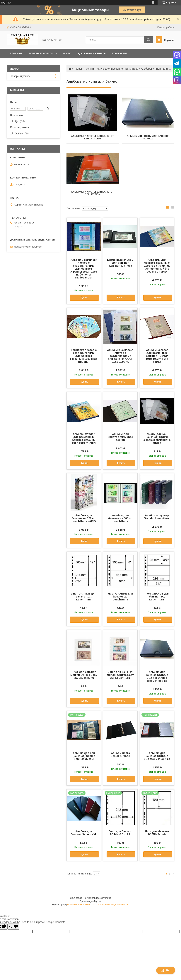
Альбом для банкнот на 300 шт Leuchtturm (120, 518)
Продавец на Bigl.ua (90, 901)
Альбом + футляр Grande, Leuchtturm (157, 517)
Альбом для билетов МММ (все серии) (120, 437)
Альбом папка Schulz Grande (120, 754)
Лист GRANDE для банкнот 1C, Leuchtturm (84, 597)
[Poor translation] (13, 927)
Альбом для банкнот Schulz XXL (84, 833)
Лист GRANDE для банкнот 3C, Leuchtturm (157, 597)
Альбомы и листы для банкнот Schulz (148, 137)
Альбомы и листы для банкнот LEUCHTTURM (93, 137)
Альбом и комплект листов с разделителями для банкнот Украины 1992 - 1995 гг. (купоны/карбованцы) (84, 269)
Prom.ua (107, 898)
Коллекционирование (110, 69)
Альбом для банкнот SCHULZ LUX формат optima (157, 756)
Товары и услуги (41, 53)
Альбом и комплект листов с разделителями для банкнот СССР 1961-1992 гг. (120, 356)
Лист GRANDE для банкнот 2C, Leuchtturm (120, 597)
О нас (67, 53)
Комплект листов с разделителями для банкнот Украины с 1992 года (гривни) (84, 356)
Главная (16, 53)
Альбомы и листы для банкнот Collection (93, 193)
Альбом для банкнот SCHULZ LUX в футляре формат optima (157, 676)
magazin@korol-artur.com (28, 247)
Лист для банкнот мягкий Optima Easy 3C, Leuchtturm (120, 675)
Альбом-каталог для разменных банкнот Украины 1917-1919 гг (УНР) (84, 438)
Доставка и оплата (92, 53)
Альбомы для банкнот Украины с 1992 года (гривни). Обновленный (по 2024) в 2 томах (157, 266)
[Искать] (148, 40)
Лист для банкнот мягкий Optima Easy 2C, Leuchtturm (84, 675)
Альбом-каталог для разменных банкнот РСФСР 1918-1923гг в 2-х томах (157, 356)
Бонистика (132, 69)
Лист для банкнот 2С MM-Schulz (157, 833)
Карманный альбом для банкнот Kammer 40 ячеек (120, 263)
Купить (84, 298)
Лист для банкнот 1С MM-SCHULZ (120, 833)
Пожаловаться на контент (81, 905)
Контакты (119, 53)
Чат (166, 970)
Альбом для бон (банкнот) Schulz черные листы (84, 756)
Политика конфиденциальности (113, 905)
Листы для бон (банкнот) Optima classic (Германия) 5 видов (157, 438)
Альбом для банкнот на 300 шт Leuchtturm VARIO (84, 518)
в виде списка (173, 208)
